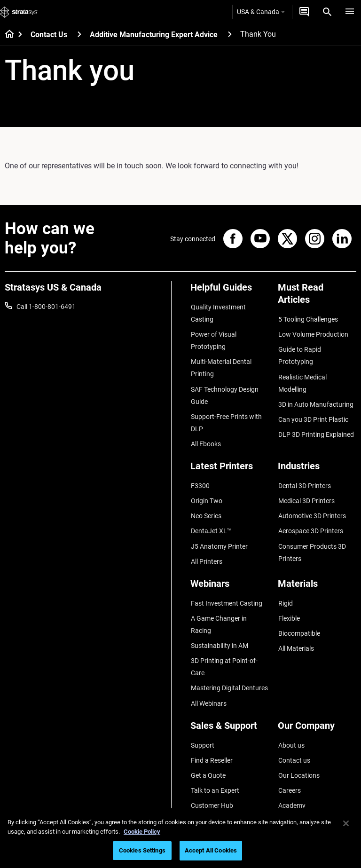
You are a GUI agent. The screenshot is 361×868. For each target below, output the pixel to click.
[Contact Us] (79, 34)
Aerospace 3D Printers (310, 519)
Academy (291, 765)
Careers (289, 751)
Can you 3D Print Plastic (313, 400)
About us (291, 710)
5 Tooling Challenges (308, 319)
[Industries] (317, 462)
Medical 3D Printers (306, 491)
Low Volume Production (313, 332)
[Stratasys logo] (19, 12)
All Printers (206, 546)
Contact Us (49, 35)
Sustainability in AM (219, 615)
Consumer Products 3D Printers (312, 539)
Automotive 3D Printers (312, 505)
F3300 (200, 478)
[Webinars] (230, 572)
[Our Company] (317, 694)
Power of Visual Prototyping (213, 339)
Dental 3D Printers (304, 478)
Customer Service (216, 779)
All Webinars (208, 669)
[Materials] (317, 572)
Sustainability (298, 779)
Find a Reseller (211, 723)
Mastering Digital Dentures (229, 655)
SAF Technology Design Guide (224, 391)
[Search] (327, 12)
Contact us (294, 723)
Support (202, 710)
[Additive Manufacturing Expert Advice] (230, 34)
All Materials (296, 629)
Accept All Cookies (211, 850)
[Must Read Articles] (317, 297)
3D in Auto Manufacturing (315, 386)
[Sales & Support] (230, 694)
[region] (180, 838)
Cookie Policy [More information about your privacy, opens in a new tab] (142, 832)
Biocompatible (299, 615)
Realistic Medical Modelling (317, 372)
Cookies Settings (142, 850)
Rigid (285, 587)
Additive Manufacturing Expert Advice (154, 35)
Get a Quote (208, 737)
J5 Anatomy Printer (219, 533)
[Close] (346, 823)
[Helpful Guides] (230, 291)
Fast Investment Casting (226, 587)
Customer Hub (212, 765)
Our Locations (298, 737)
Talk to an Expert (215, 751)
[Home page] (6, 35)
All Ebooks (205, 437)
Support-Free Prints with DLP (226, 417)
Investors (291, 792)
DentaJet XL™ (211, 519)
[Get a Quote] (304, 12)
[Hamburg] (350, 12)
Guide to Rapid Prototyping (299, 353)
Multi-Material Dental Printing (221, 365)
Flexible (289, 601)
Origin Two (206, 491)
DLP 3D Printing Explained (316, 414)
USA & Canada (261, 12)
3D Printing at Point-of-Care (224, 635)
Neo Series (206, 505)
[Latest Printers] (230, 462)
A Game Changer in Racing (229, 601)
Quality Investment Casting (218, 313)
